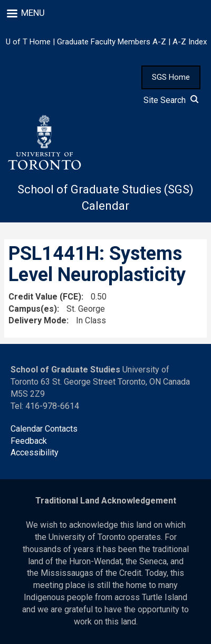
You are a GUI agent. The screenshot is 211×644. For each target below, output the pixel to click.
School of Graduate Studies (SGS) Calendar (105, 198)
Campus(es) (33, 309)
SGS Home (171, 77)
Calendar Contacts (44, 429)
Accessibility (35, 452)
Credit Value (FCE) (45, 297)
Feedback (29, 441)
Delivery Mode (37, 320)
